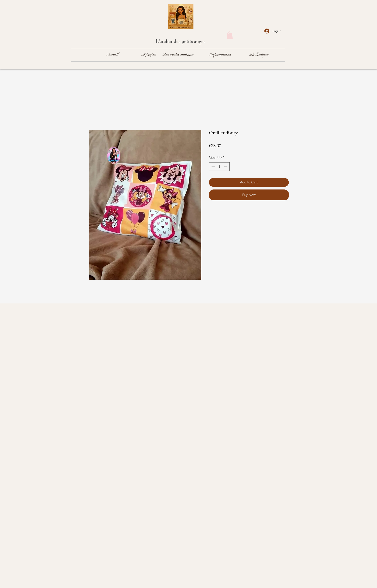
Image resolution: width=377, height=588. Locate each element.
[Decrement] (213, 167)
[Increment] (226, 167)
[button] (230, 35)
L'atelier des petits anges (181, 42)
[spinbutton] (219, 167)
